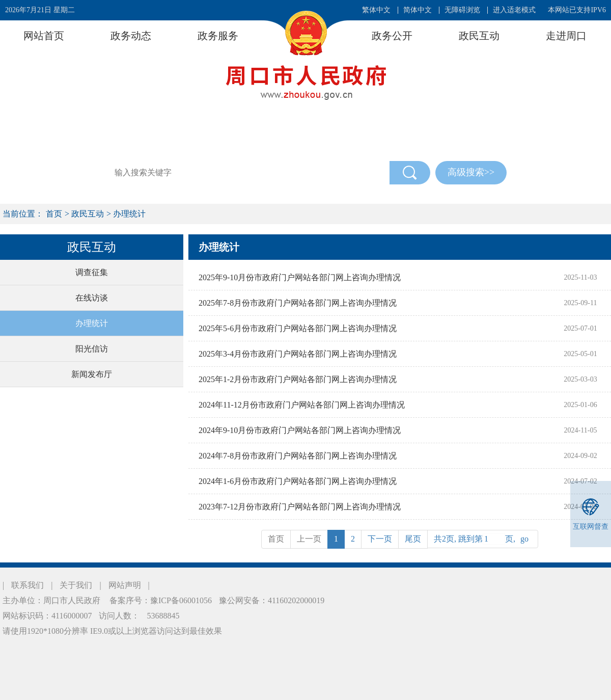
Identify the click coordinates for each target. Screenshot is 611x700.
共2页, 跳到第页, (483, 539)
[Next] (380, 539)
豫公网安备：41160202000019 (272, 600)
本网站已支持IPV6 (577, 10)
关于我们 (76, 585)
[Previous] (413, 539)
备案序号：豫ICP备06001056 (160, 600)
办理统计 (129, 214)
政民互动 (479, 36)
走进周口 (566, 36)
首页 (54, 214)
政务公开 (392, 36)
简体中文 (418, 10)
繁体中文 (376, 10)
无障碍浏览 (462, 10)
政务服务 (218, 36)
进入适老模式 (514, 10)
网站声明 (125, 585)
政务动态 (131, 36)
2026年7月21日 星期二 (40, 10)
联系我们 (27, 585)
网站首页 (44, 36)
